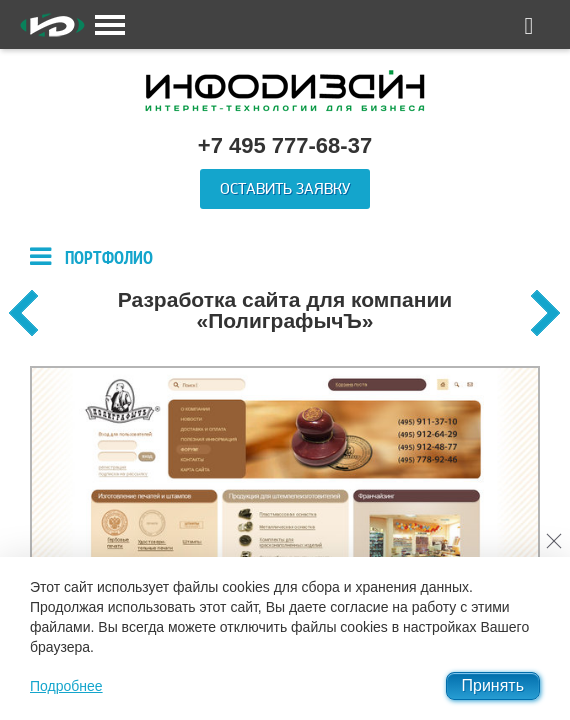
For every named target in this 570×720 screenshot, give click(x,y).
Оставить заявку (285, 189)
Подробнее (66, 686)
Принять (493, 685)
